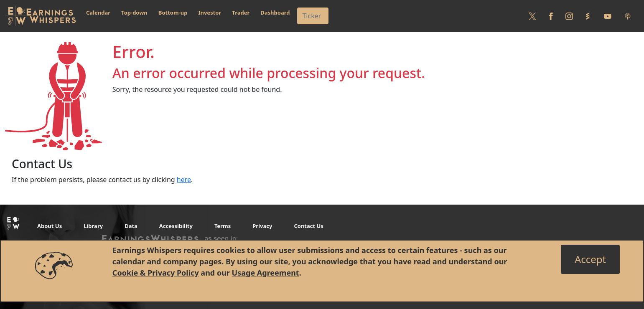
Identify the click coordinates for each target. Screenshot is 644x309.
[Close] (590, 259)
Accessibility (176, 226)
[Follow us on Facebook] (551, 16)
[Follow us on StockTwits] (588, 16)
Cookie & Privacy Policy (156, 273)
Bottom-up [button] (173, 13)
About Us (50, 226)
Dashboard (275, 13)
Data (131, 226)
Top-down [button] (134, 13)
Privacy (262, 226)
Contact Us (308, 226)
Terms (223, 226)
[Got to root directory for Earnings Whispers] (41, 16)
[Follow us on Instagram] (569, 16)
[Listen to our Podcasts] (628, 16)
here (184, 180)
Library (93, 226)
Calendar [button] (98, 13)
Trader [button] (241, 13)
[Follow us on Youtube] (608, 16)
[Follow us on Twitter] (532, 16)
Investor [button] (210, 13)
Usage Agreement (266, 273)
